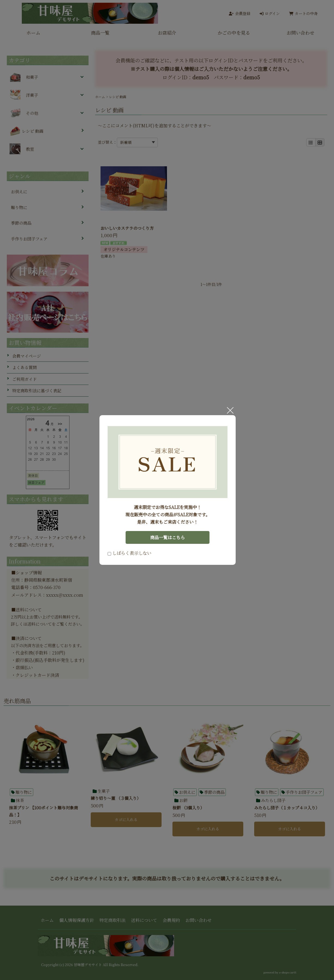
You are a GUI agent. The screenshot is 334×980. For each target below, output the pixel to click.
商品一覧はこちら (168, 537)
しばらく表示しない (130, 553)
